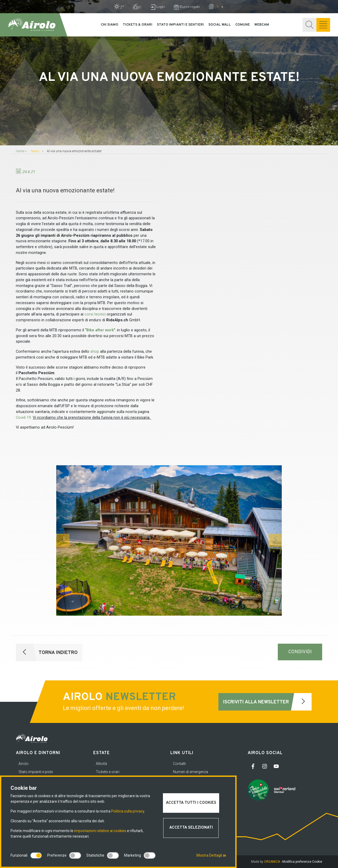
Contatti (179, 764)
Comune (243, 25)
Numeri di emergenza (191, 772)
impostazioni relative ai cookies (100, 831)
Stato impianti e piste (36, 772)
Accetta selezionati (191, 828)
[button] (63, 540)
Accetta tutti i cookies (191, 803)
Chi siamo (110, 25)
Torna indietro (47, 652)
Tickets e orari (108, 772)
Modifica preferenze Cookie (302, 862)
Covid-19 (23, 418)
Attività (101, 764)
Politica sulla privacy (128, 811)
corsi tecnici (95, 314)
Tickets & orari (138, 25)
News (35, 151)
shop (95, 352)
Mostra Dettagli (211, 855)
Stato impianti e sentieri (180, 25)
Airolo (24, 764)
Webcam (262, 25)
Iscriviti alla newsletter (267, 702)
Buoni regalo (187, 7)
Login (158, 7)
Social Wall (220, 25)
